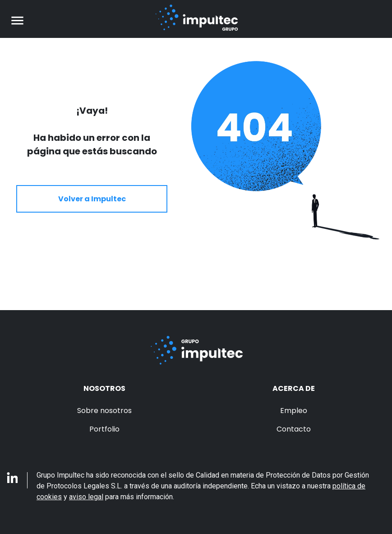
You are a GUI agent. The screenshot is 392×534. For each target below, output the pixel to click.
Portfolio (104, 429)
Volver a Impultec (92, 199)
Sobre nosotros (104, 411)
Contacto (294, 429)
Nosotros (104, 388)
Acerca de (294, 388)
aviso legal (86, 497)
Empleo (294, 411)
